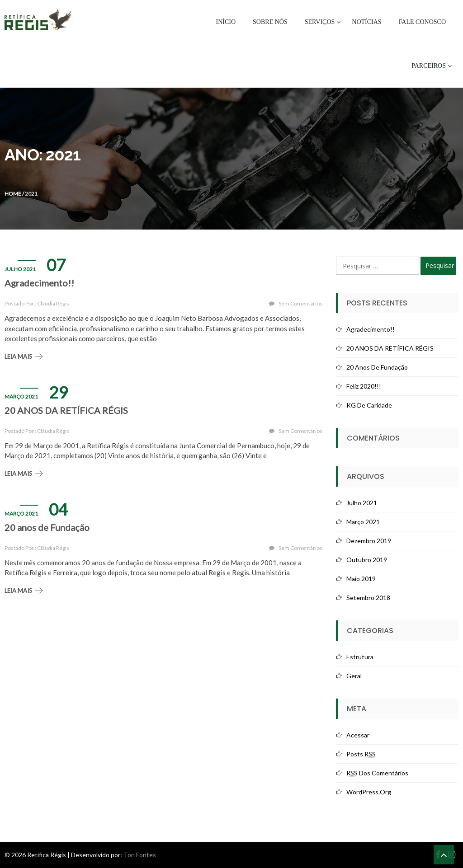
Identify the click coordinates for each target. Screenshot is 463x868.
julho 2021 (362, 503)
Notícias (366, 22)
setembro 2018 (368, 598)
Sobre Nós (270, 22)
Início (226, 22)
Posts (361, 754)
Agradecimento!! (39, 283)
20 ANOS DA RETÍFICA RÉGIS (66, 410)
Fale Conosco (422, 22)
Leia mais (18, 357)
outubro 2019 (367, 560)
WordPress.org (369, 792)
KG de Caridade (369, 405)
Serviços (320, 22)
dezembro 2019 (369, 541)
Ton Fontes (140, 855)
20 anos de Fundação (47, 527)
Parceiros (429, 66)
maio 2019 (361, 579)
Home (13, 194)
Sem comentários (300, 303)
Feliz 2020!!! (364, 386)
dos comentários (377, 773)
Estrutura (360, 657)
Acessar (358, 735)
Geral (354, 676)
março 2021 (363, 522)
